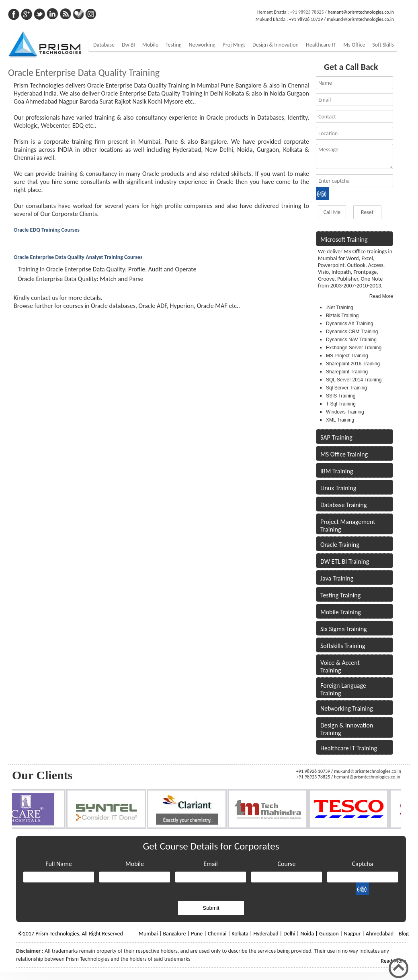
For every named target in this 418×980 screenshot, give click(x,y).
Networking (202, 45)
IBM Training (337, 471)
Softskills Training (343, 646)
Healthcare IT (321, 45)
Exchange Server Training (354, 348)
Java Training (337, 578)
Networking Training (347, 708)
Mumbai (148, 934)
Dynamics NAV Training (351, 340)
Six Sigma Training (344, 629)
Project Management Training (348, 526)
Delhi (289, 934)
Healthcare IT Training (349, 748)
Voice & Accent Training (340, 666)
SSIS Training (341, 396)
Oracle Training (340, 545)
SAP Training (336, 437)
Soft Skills (383, 45)
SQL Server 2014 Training (354, 380)
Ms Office (354, 45)
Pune (197, 934)
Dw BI (128, 45)
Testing (174, 45)
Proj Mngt (234, 45)
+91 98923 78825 (307, 12)
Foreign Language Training (343, 689)
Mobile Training (341, 612)
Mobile (150, 45)
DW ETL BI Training (345, 561)
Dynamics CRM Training (352, 332)
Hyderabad (266, 934)
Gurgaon (329, 934)
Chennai (217, 934)
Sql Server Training (346, 388)
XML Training (340, 420)
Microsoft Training (344, 239)
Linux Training (338, 488)
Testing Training (340, 595)
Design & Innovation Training (347, 729)
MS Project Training (347, 356)
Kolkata (240, 934)
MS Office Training (344, 454)
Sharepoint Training (347, 372)
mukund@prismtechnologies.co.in (360, 19)
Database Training (344, 505)
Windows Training (345, 412)
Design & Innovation (276, 45)
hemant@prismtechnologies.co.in (361, 12)
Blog (404, 934)
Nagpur (352, 934)
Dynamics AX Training (349, 324)
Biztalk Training (342, 316)
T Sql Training (341, 404)
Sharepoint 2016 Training (353, 364)
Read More (381, 296)
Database (104, 45)
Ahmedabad (380, 934)
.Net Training (340, 308)
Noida (307, 934)
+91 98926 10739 (306, 19)
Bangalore (175, 934)
